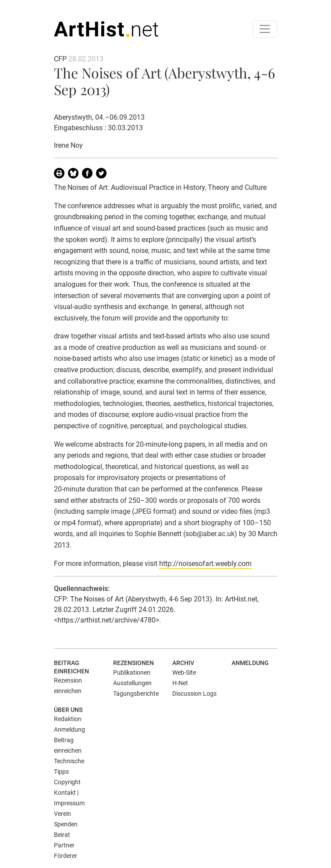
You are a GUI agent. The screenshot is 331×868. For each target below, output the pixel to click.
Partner (64, 845)
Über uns (68, 710)
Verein (62, 814)
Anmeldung (250, 663)
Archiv (183, 663)
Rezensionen (133, 663)
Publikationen (132, 672)
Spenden (66, 824)
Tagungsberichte (136, 694)
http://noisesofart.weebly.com (205, 564)
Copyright (67, 782)
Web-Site (184, 672)
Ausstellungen (132, 683)
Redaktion (68, 719)
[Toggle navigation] (265, 29)
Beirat (62, 835)
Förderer (66, 856)
